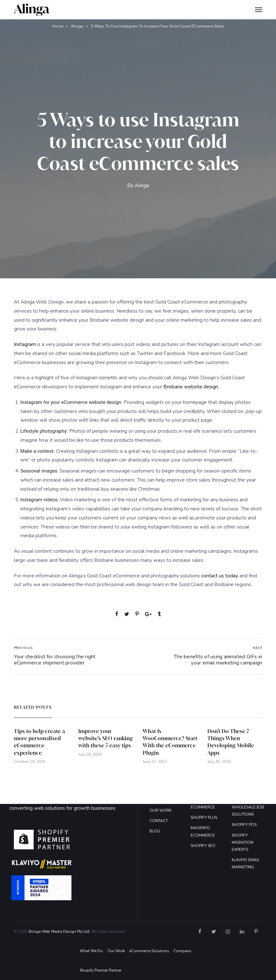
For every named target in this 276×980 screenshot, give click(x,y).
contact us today (220, 576)
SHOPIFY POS (244, 825)
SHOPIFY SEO (203, 846)
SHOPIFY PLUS (204, 818)
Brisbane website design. (191, 387)
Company (182, 951)
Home (58, 26)
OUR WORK (160, 810)
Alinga (77, 26)
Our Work (116, 951)
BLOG (155, 831)
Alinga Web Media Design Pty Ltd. (59, 931)
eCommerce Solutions (149, 951)
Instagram (25, 344)
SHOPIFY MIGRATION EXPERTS (243, 842)
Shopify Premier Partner (100, 970)
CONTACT (159, 821)
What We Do (91, 951)
